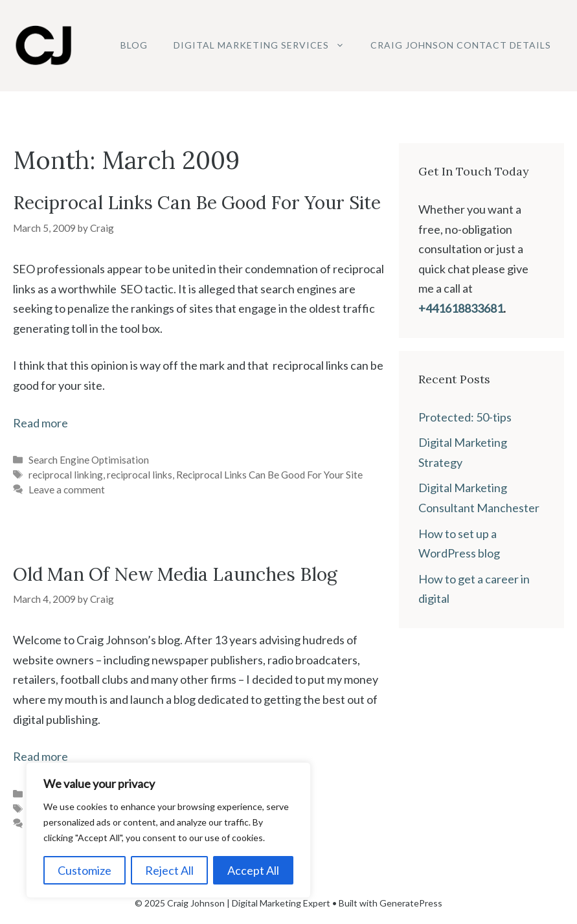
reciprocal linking (66, 475)
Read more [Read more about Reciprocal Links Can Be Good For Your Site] (40, 423)
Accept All (253, 870)
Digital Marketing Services (266, 45)
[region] (168, 830)
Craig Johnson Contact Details (461, 45)
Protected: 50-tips (465, 417)
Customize (85, 870)
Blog (134, 45)
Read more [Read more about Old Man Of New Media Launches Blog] (40, 756)
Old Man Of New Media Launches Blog (175, 574)
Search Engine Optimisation (89, 460)
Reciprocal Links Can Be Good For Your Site (197, 203)
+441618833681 (461, 308)
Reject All (169, 870)
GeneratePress (411, 903)
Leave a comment (67, 490)
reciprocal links (140, 475)
